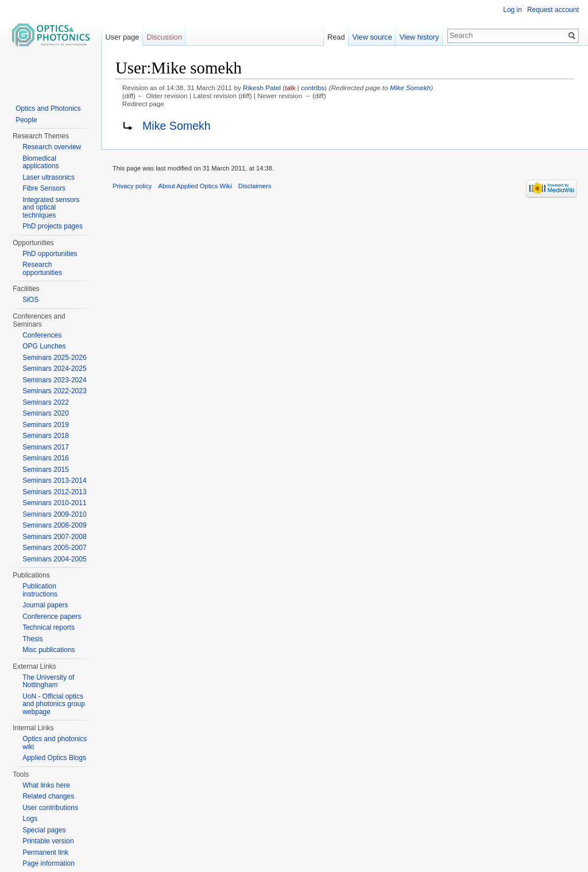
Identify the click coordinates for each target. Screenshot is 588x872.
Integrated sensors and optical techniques (51, 208)
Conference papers (52, 617)
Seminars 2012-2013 (54, 492)
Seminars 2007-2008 (54, 537)
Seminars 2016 (46, 458)
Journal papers (45, 605)
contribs (313, 88)
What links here (46, 785)
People (26, 120)
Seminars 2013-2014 (54, 480)
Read (336, 37)
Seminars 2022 (46, 402)
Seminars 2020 (46, 413)
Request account (553, 10)
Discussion (164, 37)
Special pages (44, 830)
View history (419, 37)
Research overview (52, 147)
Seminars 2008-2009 (54, 525)
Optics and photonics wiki (55, 743)
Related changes (48, 796)
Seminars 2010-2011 (54, 503)
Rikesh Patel (262, 88)
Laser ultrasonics (49, 177)
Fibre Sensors (44, 188)
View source (372, 37)
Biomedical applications (40, 162)
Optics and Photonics (48, 108)
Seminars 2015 (46, 470)
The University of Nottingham (48, 681)
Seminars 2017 (46, 447)
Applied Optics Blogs (54, 758)
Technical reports (49, 627)
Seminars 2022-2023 (54, 391)
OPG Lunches (44, 346)
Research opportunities (42, 269)
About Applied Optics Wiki (195, 186)
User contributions (50, 808)
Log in (512, 10)
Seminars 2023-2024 (54, 380)
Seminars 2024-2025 (54, 369)
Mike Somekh (410, 88)
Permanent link (45, 852)
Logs (30, 819)
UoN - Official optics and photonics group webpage (54, 704)
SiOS (30, 300)
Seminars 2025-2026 (54, 358)
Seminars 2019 (46, 425)
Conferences (42, 335)
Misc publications (49, 650)
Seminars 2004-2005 (54, 559)
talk (290, 88)
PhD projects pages (53, 226)
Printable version (48, 841)
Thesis (32, 639)
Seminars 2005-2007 (54, 548)
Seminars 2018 (46, 436)
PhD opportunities (50, 254)
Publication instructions (40, 590)
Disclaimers (255, 186)
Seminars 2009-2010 (54, 514)
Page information (49, 863)
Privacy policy (132, 186)
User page (122, 37)
